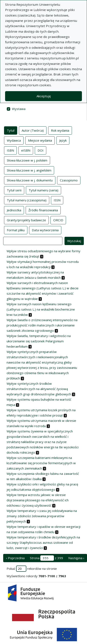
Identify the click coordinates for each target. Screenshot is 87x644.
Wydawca (14, 140)
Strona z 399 (46, 558)
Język (63, 140)
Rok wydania (60, 130)
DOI (41, 150)
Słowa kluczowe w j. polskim (27, 160)
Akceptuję (44, 96)
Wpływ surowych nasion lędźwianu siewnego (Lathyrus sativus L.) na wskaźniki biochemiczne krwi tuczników (41, 309)
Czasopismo (69, 180)
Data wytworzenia (45, 230)
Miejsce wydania (40, 140)
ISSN (57, 200)
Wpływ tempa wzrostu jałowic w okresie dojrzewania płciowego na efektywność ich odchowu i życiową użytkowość (38, 500)
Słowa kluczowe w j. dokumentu (30, 180)
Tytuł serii (14, 190)
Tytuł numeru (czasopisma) (27, 200)
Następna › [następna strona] (76, 558)
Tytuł (11, 130)
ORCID (58, 220)
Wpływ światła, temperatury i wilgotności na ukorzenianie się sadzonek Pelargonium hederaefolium (39, 341)
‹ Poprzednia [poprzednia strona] (15, 558)
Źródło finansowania (43, 210)
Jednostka (14, 210)
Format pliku (16, 230)
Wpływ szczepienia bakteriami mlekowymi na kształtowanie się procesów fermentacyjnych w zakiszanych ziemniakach (41, 463)
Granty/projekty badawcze (26, 220)
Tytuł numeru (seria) (43, 190)
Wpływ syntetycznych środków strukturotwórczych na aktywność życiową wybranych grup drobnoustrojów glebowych (39, 389)
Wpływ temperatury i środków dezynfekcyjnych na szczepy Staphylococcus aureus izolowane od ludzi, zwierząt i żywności (43, 542)
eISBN (26, 150)
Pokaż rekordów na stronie (32, 569)
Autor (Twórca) (33, 130)
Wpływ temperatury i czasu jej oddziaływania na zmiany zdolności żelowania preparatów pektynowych (42, 516)
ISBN (10, 150)
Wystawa (19, 109)
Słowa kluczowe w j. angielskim (29, 170)
